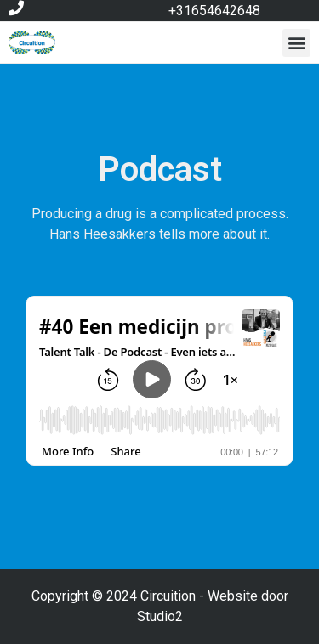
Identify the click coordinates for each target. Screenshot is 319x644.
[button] (296, 43)
